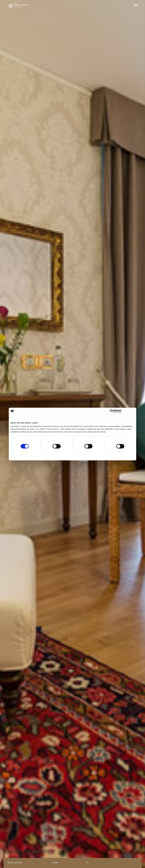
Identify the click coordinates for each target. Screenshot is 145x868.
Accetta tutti (114, 456)
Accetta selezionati (72, 456)
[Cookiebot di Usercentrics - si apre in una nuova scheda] (122, 411)
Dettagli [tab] (56, 416)
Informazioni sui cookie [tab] (105, 416)
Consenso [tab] (15, 416)
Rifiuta (31, 456)
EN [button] (126, 5)
